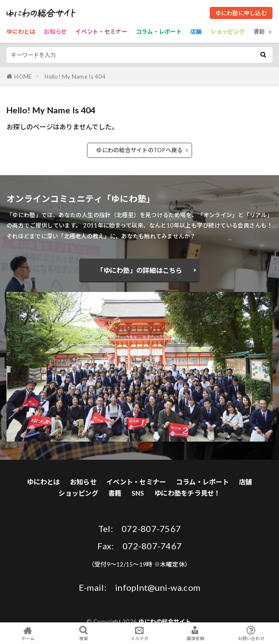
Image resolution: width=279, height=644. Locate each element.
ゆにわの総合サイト (165, 622)
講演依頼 (195, 633)
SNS (138, 493)
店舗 (196, 32)
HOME (23, 77)
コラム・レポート (159, 32)
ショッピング (228, 32)
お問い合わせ (251, 633)
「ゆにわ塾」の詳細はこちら (139, 270)
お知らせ (55, 32)
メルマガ (139, 633)
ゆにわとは (21, 32)
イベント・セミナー (101, 32)
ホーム (28, 633)
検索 (84, 633)
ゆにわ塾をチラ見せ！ (188, 493)
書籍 (259, 32)
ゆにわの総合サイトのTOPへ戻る (139, 150)
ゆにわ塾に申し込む (241, 13)
